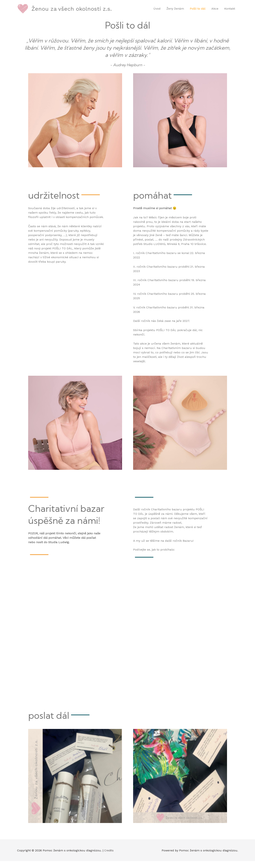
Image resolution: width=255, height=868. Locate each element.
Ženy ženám (175, 12)
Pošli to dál (198, 12)
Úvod (157, 12)
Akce (215, 12)
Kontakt (230, 12)
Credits (109, 857)
